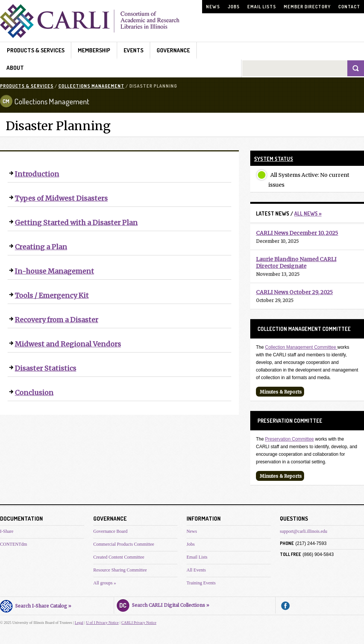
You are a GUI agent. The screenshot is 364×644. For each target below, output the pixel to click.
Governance (173, 50)
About (15, 68)
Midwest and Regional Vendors (68, 344)
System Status (274, 159)
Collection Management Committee (301, 347)
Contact (349, 7)
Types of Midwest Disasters (61, 198)
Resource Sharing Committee (120, 570)
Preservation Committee (289, 439)
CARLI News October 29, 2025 (294, 292)
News (213, 7)
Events (133, 50)
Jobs (234, 7)
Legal (79, 623)
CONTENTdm (13, 544)
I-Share (7, 531)
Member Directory (307, 7)
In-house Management (54, 271)
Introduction (37, 174)
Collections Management (91, 86)
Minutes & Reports (281, 392)
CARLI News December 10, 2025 (297, 233)
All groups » (105, 583)
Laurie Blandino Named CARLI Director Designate (296, 263)
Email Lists (262, 7)
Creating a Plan (41, 247)
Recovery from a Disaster (56, 320)
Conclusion (34, 393)
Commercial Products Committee (124, 544)
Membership (94, 50)
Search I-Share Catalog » (36, 605)
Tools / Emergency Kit (52, 295)
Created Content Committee (119, 557)
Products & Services (36, 50)
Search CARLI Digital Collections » (163, 604)
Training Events (201, 583)
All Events (196, 570)
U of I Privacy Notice (102, 623)
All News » (308, 213)
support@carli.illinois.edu (304, 531)
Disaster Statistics (45, 368)
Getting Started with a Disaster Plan (76, 223)
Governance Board (110, 531)
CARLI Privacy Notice (139, 623)
